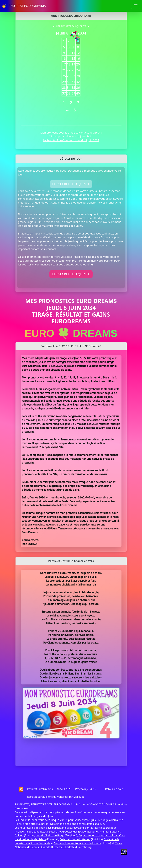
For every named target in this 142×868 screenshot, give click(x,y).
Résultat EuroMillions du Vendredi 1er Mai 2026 (56, 797)
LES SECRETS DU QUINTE (71, 26)
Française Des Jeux (105, 828)
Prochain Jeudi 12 (86, 789)
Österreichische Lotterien (75, 839)
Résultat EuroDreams (40, 789)
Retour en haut (114, 789)
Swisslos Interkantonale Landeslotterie (78, 843)
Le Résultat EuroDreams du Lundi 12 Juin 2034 (71, 140)
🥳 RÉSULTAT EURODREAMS (24, 6)
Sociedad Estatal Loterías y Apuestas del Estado (57, 832)
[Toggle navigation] (136, 6)
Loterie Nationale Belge (50, 835)
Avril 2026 (65, 789)
